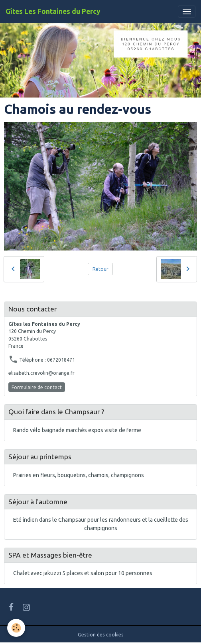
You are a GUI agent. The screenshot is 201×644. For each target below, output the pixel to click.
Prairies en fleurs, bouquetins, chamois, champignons (79, 475)
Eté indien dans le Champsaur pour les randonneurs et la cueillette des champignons (101, 524)
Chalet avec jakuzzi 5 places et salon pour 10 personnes (83, 573)
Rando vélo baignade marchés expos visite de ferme (77, 430)
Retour (100, 269)
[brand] (53, 12)
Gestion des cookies (101, 635)
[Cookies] (16, 628)
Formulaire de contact (37, 387)
